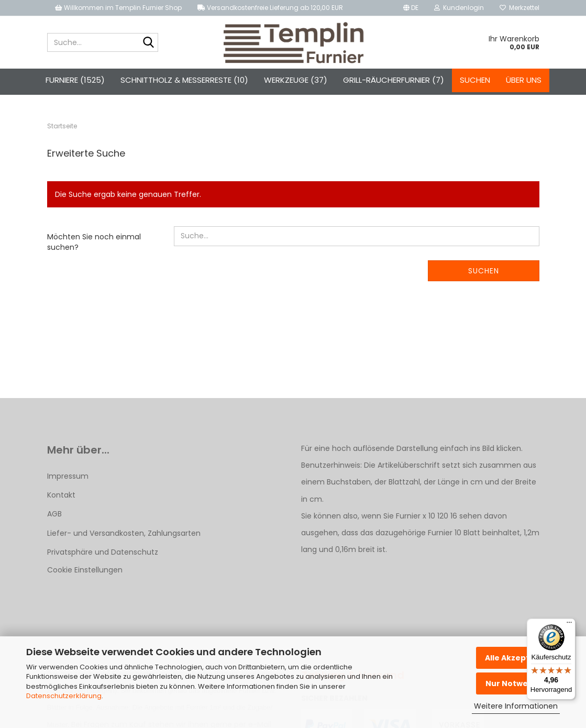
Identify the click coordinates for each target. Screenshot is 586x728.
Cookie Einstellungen (85, 570)
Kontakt (61, 495)
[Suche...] (148, 43)
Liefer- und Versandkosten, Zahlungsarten (124, 533)
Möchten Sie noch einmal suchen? (94, 242)
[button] (411, 8)
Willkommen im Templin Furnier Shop (118, 8)
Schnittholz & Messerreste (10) (184, 80)
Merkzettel (519, 8)
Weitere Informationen (516, 706)
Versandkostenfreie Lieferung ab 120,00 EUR (270, 8)
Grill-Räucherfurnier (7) (394, 80)
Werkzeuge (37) (296, 80)
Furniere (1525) (75, 80)
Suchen (475, 80)
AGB (54, 514)
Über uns (524, 80)
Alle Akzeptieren (518, 658)
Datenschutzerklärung (64, 696)
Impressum (68, 476)
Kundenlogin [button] (459, 8)
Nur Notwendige (518, 683)
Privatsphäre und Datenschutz (103, 552)
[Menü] (569, 625)
